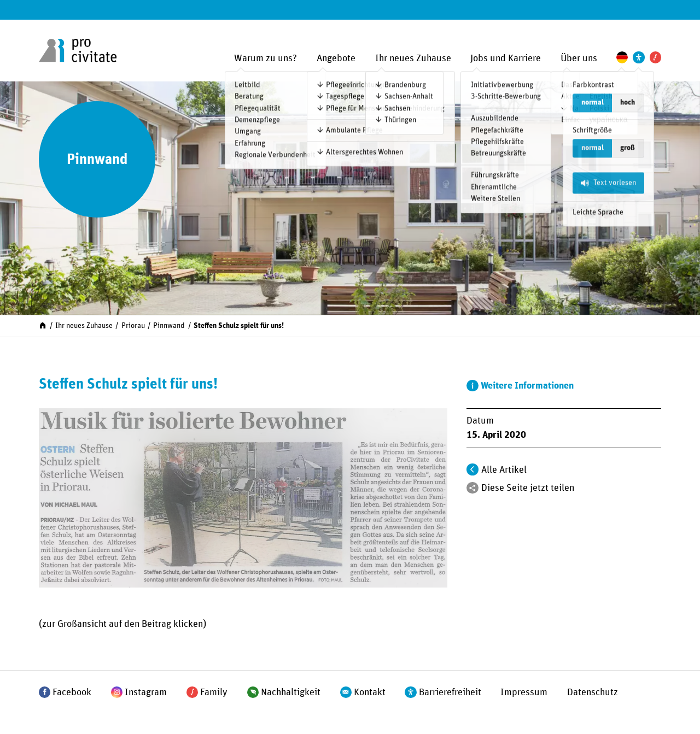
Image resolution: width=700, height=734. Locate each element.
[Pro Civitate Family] (655, 57)
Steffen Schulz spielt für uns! (239, 326)
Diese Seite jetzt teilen (528, 488)
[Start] (43, 325)
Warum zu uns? (266, 58)
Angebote (336, 58)
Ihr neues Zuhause (413, 58)
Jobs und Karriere (506, 58)
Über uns (579, 58)
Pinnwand (169, 326)
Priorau (133, 326)
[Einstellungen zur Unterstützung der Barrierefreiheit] (638, 57)
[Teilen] (472, 488)
